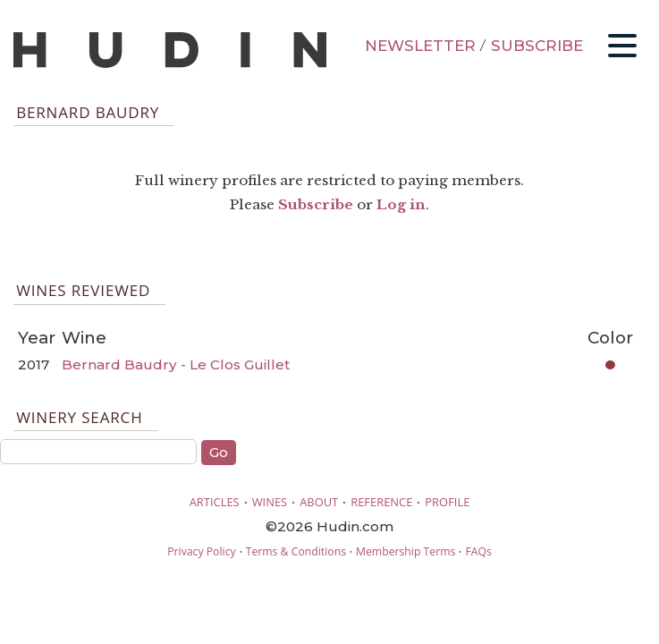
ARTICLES (215, 502)
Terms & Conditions (296, 551)
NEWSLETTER (420, 46)
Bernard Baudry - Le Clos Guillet (176, 364)
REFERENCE (381, 502)
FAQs (478, 551)
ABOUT (319, 502)
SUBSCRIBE (537, 46)
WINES (270, 502)
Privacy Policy (201, 551)
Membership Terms (406, 551)
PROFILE (447, 502)
